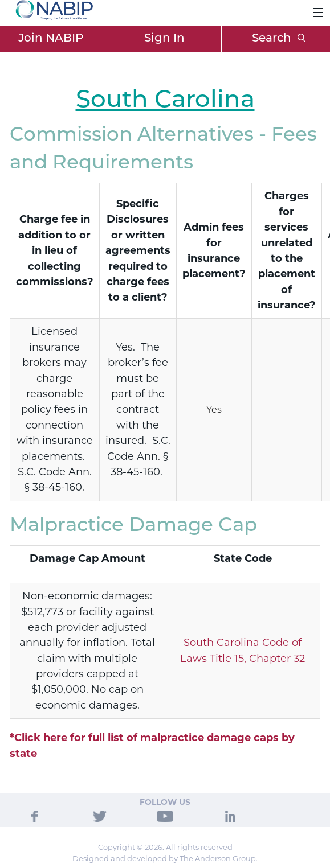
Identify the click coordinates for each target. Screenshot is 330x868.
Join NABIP (51, 39)
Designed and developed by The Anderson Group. (165, 858)
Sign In (164, 39)
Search (279, 39)
